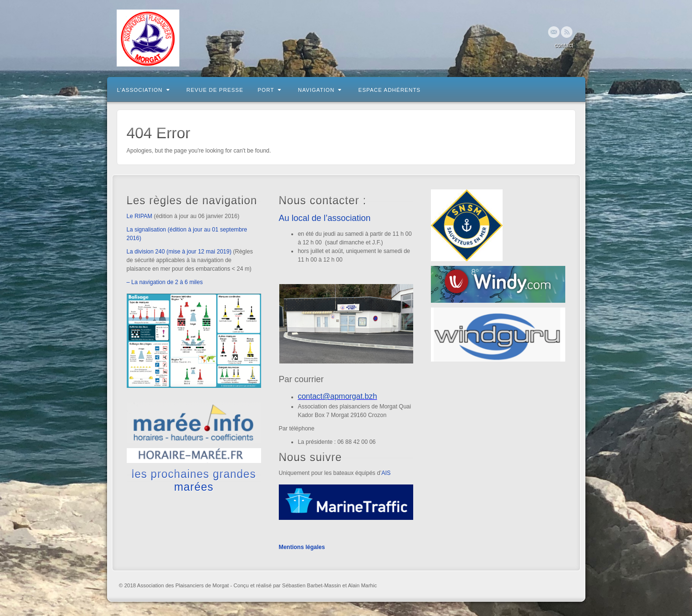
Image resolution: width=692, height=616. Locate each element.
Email (554, 32)
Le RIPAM (140, 216)
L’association (143, 90)
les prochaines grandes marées (194, 480)
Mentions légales (302, 547)
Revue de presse (215, 90)
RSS (567, 32)
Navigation (320, 90)
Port (269, 90)
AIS (386, 473)
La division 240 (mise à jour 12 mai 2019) (179, 252)
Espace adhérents (389, 90)
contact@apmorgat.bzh (338, 396)
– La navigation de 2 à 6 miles (165, 282)
